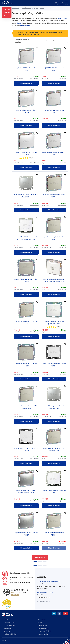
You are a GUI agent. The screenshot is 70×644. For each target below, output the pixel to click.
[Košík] (61, 3)
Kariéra (40, 622)
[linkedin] (54, 614)
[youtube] (65, 614)
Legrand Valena (62, 18)
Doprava (7, 619)
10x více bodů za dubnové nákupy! (48, 581)
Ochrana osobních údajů (44, 631)
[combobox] (46, 41)
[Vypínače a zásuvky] (26, 8)
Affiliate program (42, 625)
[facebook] (59, 614)
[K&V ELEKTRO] (8, 3)
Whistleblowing (42, 619)
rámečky (19, 23)
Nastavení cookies (43, 634)
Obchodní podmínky (43, 628)
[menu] (66, 3)
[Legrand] (36, 8)
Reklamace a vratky (10, 622)
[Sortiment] (16, 583)
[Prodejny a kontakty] (17, 578)
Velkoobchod (8, 628)
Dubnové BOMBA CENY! (45, 593)
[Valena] (42, 8)
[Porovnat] (37, 48)
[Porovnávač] (56, 3)
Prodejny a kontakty (10, 625)
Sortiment (7, 631)
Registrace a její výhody (11, 634)
